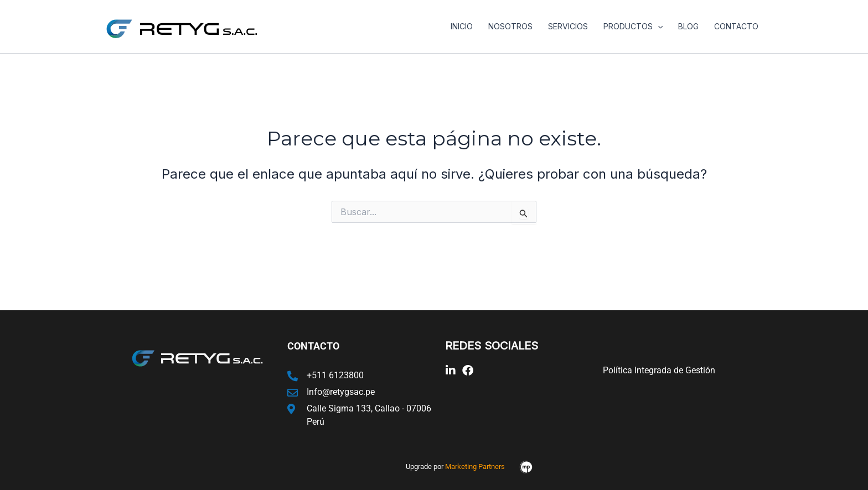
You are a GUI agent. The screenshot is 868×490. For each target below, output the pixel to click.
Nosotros (510, 26)
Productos (633, 27)
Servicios (568, 26)
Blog (688, 26)
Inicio (462, 26)
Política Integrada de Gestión (659, 370)
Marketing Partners (475, 466)
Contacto (736, 26)
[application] (658, 27)
